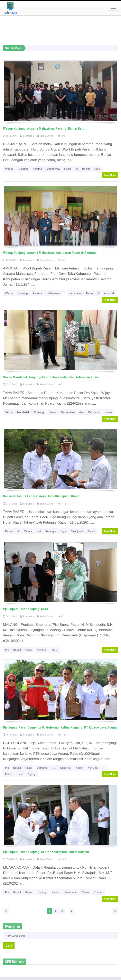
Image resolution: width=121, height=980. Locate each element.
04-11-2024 (10, 616)
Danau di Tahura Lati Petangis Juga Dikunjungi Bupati (42, 496)
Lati (39, 531)
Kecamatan (68, 412)
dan (81, 412)
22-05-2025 (10, 384)
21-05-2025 (10, 504)
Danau (9, 531)
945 (61, 260)
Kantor (53, 412)
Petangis (51, 531)
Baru (97, 169)
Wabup (9, 169)
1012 (62, 859)
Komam (98, 892)
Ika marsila (27, 136)
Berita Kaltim (45, 136)
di (77, 169)
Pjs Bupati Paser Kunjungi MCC (25, 609)
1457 (62, 735)
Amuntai (109, 293)
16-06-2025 (10, 136)
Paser (68, 169)
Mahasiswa (53, 169)
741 (61, 384)
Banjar (86, 169)
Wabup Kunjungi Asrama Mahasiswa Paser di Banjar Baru (44, 128)
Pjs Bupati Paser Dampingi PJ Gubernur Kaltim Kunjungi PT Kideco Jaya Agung (60, 727)
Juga (63, 531)
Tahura (28, 531)
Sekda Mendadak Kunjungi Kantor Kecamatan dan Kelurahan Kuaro (51, 377)
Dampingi (42, 768)
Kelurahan (94, 412)
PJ (54, 768)
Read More (110, 175)
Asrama (37, 169)
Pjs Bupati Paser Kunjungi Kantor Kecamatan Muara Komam (46, 852)
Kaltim (80, 768)
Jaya (21, 774)
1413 (62, 504)
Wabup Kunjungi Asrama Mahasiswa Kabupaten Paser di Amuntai (50, 253)
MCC (55, 650)
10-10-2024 (10, 735)
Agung (32, 774)
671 (61, 616)
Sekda (9, 412)
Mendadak (23, 412)
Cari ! (9, 946)
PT (104, 768)
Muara (86, 892)
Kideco (9, 774)
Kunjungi (23, 169)
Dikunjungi (77, 531)
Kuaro (108, 412)
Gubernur (66, 768)
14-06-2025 (10, 260)
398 (61, 136)
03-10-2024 (10, 859)
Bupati (91, 531)
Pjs (7, 650)
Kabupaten (75, 293)
